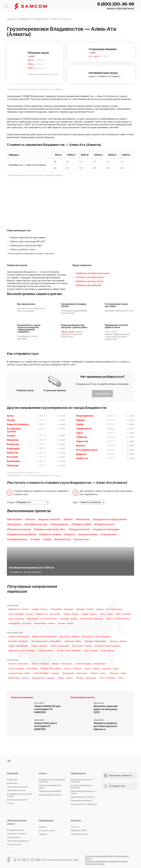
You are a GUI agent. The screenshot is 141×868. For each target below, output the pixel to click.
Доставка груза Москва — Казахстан (82, 787)
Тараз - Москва (91, 651)
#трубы (47, 539)
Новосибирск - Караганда (62, 609)
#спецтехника (109, 534)
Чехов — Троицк (92, 669)
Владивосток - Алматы (18, 609)
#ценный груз (81, 539)
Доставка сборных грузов (50, 795)
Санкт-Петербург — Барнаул (46, 673)
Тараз (79, 433)
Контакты (76, 821)
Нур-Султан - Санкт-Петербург (96, 637)
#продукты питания (50, 534)
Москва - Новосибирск (51, 669)
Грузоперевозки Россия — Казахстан (82, 781)
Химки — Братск (65, 678)
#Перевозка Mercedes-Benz (50, 529)
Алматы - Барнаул (39, 646)
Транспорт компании (16, 790)
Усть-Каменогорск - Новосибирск (46, 641)
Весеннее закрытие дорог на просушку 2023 (105, 709)
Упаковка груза (14, 837)
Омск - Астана (107, 614)
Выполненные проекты (17, 800)
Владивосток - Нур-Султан (48, 614)
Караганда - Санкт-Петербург (22, 651)
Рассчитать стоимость (17, 834)
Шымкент (81, 454)
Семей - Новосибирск (18, 646)
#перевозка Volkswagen (106, 529)
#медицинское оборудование (110, 519)
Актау (10, 416)
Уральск (81, 446)
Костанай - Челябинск (18, 641)
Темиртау (82, 437)
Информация (46, 821)
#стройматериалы (17, 539)
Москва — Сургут (98, 673)
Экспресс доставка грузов (90, 277)
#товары (35, 539)
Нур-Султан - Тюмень (82, 646)
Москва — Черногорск (62, 664)
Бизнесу (42, 827)
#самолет (69, 534)
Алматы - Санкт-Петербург (44, 637)
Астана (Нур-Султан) (14, 430)
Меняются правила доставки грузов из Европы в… (105, 726)
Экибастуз (82, 458)
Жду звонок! (102, 394)
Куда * (76, 502)
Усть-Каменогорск (87, 450)
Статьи (10, 803)
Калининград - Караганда (91, 619)
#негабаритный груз (36, 524)
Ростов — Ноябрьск (40, 664)
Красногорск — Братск (18, 678)
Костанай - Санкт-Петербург (108, 646)
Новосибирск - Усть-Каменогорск (42, 619)
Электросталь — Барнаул (43, 678)
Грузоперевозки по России (82, 797)
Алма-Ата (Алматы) (18, 424)
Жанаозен (13, 440)
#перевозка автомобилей (21, 534)
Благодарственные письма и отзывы (20, 795)
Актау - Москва (107, 651)
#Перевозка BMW (81, 524)
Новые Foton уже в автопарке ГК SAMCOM (45, 726)
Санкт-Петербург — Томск (111, 678)
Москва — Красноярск (18, 664)
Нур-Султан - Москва (69, 637)
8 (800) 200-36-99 (116, 4)
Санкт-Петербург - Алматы (20, 614)
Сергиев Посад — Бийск (19, 673)
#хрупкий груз (62, 539)
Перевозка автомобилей (88, 285)
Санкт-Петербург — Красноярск (23, 669)
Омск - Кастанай (123, 614)
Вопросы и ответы (47, 831)
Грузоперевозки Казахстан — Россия (84, 792)
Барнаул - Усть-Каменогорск (109, 609)
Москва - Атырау (66, 624)
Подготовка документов (18, 841)
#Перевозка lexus (104, 524)
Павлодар (13, 466)
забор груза (67, 332)
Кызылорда (13, 461)
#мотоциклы (14, 524)
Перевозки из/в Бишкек (81, 801)
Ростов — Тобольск (73, 669)
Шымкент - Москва (118, 641)
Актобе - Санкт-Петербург (69, 651)
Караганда (13, 449)
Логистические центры (17, 787)
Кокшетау (12, 453)
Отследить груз (14, 844)
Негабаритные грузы (103, 73)
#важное (30, 519)
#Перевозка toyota (79, 529)
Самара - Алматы (39, 609)
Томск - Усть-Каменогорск (118, 619)
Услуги (43, 773)
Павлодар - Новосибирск (95, 641)
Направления (78, 773)
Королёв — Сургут (111, 669)
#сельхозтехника (88, 534)
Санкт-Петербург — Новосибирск (91, 664)
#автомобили (14, 519)
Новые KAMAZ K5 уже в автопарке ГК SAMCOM (47, 709)
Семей (80, 424)
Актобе (11, 420)
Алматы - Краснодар (59, 646)
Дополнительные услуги (17, 822)
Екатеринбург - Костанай (19, 624)
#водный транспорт (49, 519)
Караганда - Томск (73, 641)
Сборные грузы (38, 53)
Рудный (80, 420)
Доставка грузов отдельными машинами (52, 781)
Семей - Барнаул (46, 651)
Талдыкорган (84, 429)
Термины (43, 834)
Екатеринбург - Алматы (44, 624)
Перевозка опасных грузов (90, 281)
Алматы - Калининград (18, 637)
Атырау (11, 436)
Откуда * (11, 502)
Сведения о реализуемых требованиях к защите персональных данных (106, 863)
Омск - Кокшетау (16, 619)
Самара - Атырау (71, 614)
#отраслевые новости (82, 698)
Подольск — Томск (118, 673)
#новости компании (22, 698)
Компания (12, 773)
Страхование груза (15, 830)
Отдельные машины (103, 49)
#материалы (83, 519)
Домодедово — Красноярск (75, 673)
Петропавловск (85, 416)
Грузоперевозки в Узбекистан (84, 804)
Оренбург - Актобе (85, 609)
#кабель (68, 519)
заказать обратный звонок (120, 8)
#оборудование (59, 524)
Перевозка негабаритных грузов (93, 273)
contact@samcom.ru (79, 834)
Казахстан (13, 444)
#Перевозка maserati (19, 529)
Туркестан (82, 441)
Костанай (12, 457)
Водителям (12, 783)
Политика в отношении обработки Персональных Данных (107, 857)
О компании (12, 780)
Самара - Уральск (89, 614)
